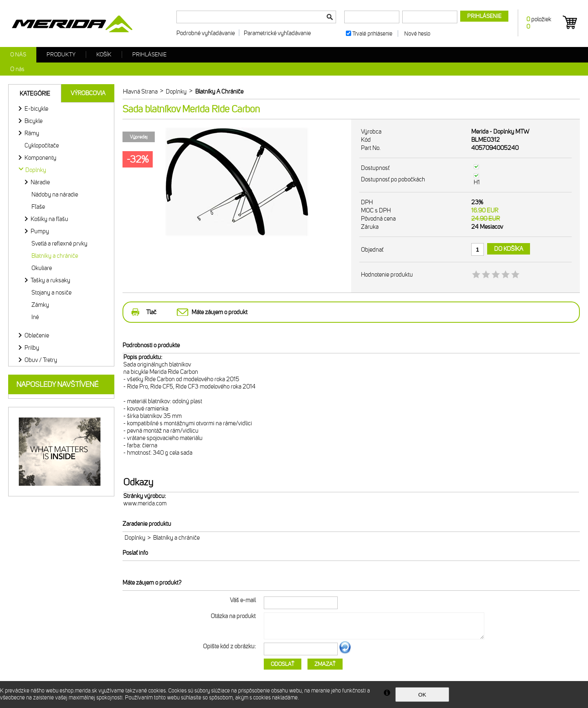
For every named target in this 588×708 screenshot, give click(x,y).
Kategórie (35, 94)
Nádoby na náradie (55, 194)
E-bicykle (36, 109)
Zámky (40, 305)
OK (422, 695)
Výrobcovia (88, 93)
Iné (35, 317)
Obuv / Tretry (41, 360)
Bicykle (33, 121)
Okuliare (42, 268)
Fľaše (38, 207)
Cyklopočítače (42, 145)
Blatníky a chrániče (55, 256)
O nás (18, 55)
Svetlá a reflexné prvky (59, 243)
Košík (104, 55)
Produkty (61, 55)
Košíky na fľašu (49, 219)
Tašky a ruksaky (50, 280)
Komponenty (40, 158)
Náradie (40, 182)
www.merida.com (145, 503)
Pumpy (40, 231)
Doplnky (135, 538)
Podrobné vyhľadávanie (206, 33)
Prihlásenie (149, 55)
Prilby (32, 348)
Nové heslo (417, 34)
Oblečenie (37, 335)
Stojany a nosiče (51, 293)
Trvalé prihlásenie (372, 34)
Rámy (32, 133)
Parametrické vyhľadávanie (277, 33)
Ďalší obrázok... (345, 652)
